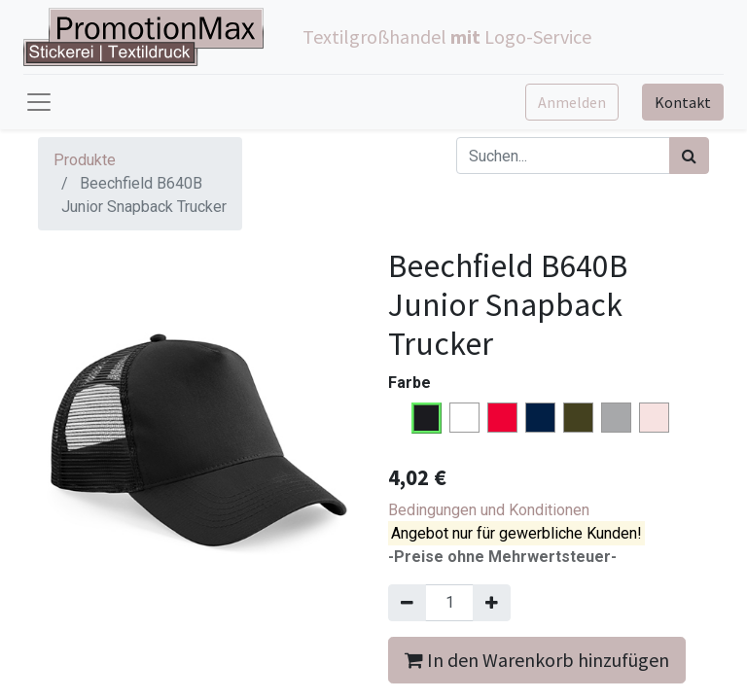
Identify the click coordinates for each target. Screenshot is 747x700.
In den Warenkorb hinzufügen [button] (537, 660)
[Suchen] (689, 156)
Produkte (85, 160)
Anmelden (572, 102)
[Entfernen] (407, 603)
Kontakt (683, 102)
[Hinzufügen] (492, 603)
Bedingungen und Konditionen (489, 510)
